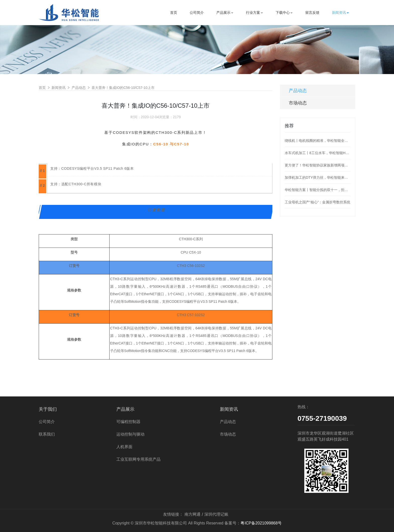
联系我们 (47, 434)
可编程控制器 (128, 422)
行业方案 (255, 13)
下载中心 (284, 13)
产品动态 (79, 88)
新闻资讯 (340, 13)
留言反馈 (312, 13)
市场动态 (298, 103)
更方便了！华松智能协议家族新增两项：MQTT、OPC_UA (318, 165)
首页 (174, 13)
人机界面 (124, 447)
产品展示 (225, 13)
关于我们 (48, 409)
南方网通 (192, 514)
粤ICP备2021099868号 (261, 523)
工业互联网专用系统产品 (138, 459)
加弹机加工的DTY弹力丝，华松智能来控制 (318, 178)
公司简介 (197, 13)
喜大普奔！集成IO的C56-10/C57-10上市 (123, 88)
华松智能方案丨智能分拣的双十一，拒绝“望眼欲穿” (318, 190)
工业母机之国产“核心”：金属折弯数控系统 (317, 202)
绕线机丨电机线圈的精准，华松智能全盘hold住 (318, 141)
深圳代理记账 (216, 514)
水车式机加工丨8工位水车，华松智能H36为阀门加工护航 (318, 153)
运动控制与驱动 (130, 434)
